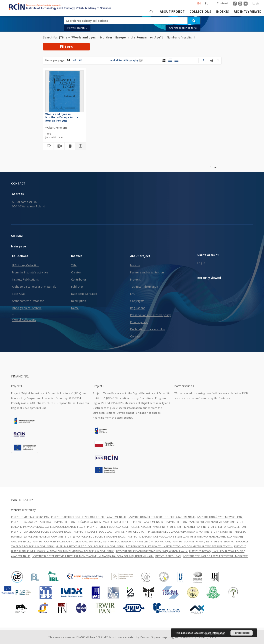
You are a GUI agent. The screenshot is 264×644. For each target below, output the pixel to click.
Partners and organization (147, 272)
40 (74, 60)
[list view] (176, 60)
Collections (200, 12)
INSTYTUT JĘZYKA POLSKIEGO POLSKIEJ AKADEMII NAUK (92, 537)
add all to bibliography (127, 60)
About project (172, 12)
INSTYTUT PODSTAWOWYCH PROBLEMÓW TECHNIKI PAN (137, 541)
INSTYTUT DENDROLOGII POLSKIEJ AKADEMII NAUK (41, 532)
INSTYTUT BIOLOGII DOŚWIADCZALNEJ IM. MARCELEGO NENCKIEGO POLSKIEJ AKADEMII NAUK (108, 522)
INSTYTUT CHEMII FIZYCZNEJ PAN (181, 527)
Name (75, 308)
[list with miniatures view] (170, 60)
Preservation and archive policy (150, 315)
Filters (66, 47)
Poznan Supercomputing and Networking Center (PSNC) (178, 637)
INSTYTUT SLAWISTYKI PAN (188, 541)
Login (256, 3)
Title (74, 265)
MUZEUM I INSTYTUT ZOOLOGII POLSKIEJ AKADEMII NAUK (90, 546)
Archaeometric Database (28, 301)
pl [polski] (207, 3)
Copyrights (137, 301)
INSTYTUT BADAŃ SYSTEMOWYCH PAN (220, 517)
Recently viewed (248, 12)
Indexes (223, 12)
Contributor (79, 280)
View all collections (24, 320)
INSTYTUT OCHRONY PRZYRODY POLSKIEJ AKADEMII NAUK (67, 541)
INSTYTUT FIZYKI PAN (168, 556)
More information (215, 633)
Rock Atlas (19, 294)
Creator (76, 272)
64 (81, 60)
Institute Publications (25, 280)
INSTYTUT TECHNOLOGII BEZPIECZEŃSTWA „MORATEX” (215, 556)
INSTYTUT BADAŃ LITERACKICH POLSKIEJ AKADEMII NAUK (162, 517)
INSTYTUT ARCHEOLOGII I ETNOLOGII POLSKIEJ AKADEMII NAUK (89, 517)
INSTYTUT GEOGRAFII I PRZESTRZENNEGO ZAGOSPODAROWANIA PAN (162, 532)
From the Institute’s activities (30, 272)
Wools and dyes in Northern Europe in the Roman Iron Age (62, 117)
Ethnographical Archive (27, 308)
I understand (242, 633)
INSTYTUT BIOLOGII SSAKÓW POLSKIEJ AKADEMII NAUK (197, 522)
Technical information (144, 287)
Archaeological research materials (34, 287)
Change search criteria (183, 28)
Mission (135, 265)
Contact (135, 336)
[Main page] (151, 12)
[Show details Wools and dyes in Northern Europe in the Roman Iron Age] (80, 146)
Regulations (138, 308)
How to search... (77, 28)
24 (68, 60)
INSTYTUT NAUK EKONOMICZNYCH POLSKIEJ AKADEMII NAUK (152, 551)
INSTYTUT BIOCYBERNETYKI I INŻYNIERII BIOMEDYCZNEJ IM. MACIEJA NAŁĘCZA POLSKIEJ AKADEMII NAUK (93, 556)
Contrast (223, 3)
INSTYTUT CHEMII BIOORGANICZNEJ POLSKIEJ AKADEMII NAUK (124, 527)
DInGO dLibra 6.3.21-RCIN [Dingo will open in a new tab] (94, 637)
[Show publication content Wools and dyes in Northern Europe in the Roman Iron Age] (70, 146)
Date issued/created (84, 294)
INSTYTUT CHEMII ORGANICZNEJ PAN (224, 527)
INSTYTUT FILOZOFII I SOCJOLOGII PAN (96, 532)
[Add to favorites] (48, 146)
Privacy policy (139, 322)
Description (79, 301)
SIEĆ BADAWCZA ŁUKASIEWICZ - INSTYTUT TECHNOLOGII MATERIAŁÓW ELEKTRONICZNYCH (179, 546)
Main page (19, 246)
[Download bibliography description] (59, 146)
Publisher (77, 287)
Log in (201, 263)
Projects (135, 280)
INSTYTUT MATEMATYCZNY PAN (30, 517)
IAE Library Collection (26, 265)
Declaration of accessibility (147, 329)
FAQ (133, 294)
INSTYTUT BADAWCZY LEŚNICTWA (31, 522)
